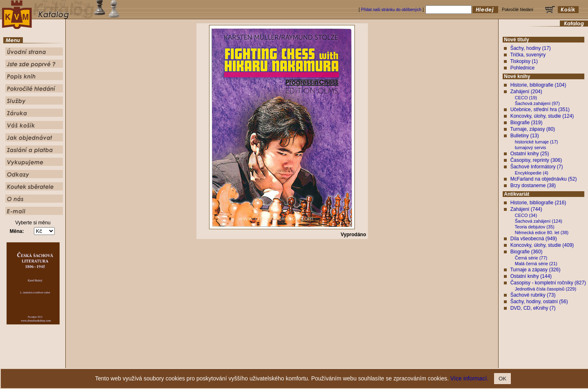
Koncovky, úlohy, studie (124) (542, 116)
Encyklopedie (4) (532, 173)
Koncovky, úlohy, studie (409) (542, 245)
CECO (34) (526, 215)
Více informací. (469, 378)
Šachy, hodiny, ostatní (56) (539, 302)
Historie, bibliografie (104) (538, 85)
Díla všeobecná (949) (534, 239)
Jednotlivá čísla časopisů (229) (546, 289)
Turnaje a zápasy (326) (535, 270)
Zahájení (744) (526, 209)
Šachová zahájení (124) (539, 221)
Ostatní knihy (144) (531, 276)
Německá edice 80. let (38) (542, 233)
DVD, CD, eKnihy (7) (533, 308)
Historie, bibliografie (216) (538, 203)
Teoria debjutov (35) (535, 227)
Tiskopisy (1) (524, 61)
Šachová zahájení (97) (537, 103)
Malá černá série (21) (536, 264)
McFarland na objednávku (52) (544, 179)
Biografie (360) (527, 252)
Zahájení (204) (526, 92)
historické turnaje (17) (537, 142)
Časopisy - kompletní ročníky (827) (548, 283)
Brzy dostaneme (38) (533, 186)
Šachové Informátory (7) (537, 167)
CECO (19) (526, 98)
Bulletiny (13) (525, 136)
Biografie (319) (527, 123)
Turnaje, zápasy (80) (532, 129)
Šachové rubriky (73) (533, 295)
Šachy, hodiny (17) (531, 48)
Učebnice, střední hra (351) (540, 110)
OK (502, 379)
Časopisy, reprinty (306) (536, 160)
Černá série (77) (531, 258)
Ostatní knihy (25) (530, 154)
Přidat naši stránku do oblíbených (391, 10)
